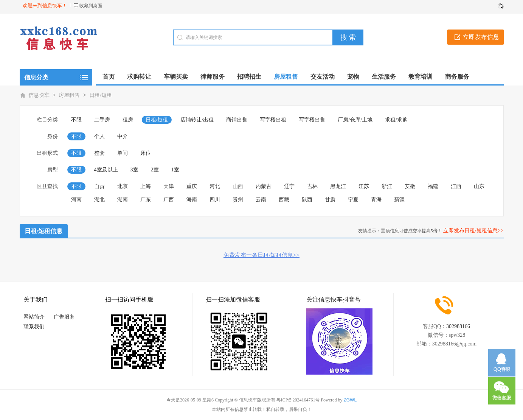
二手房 (102, 120)
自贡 (99, 186)
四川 (215, 200)
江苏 (364, 186)
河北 (215, 186)
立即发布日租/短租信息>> (473, 231)
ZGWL (350, 400)
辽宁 (289, 186)
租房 (128, 120)
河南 (76, 200)
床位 (146, 153)
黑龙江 (338, 186)
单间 (123, 153)
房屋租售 (69, 95)
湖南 (123, 200)
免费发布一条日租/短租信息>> (261, 255)
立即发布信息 (481, 37)
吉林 (312, 186)
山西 (238, 186)
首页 (109, 77)
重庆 (192, 186)
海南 (192, 200)
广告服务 (64, 317)
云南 (261, 200)
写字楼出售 (312, 120)
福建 (433, 186)
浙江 (387, 186)
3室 (134, 170)
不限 (76, 120)
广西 (169, 200)
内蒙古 (264, 186)
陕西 (307, 200)
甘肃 (330, 200)
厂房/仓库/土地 (355, 120)
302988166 (458, 326)
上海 (146, 186)
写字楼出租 (273, 120)
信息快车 (39, 95)
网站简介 (34, 317)
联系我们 (34, 327)
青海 (376, 200)
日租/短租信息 (43, 231)
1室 (175, 170)
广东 (146, 200)
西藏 (284, 200)
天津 (169, 186)
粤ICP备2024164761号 (298, 400)
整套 (99, 153)
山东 (479, 186)
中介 (123, 136)
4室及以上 (106, 170)
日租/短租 (101, 95)
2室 (155, 170)
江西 (456, 186)
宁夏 (353, 200)
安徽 (410, 186)
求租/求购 (396, 120)
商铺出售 (237, 120)
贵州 (238, 200)
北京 (123, 186)
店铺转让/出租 (197, 120)
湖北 (99, 200)
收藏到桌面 (91, 6)
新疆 (399, 200)
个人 (99, 136)
